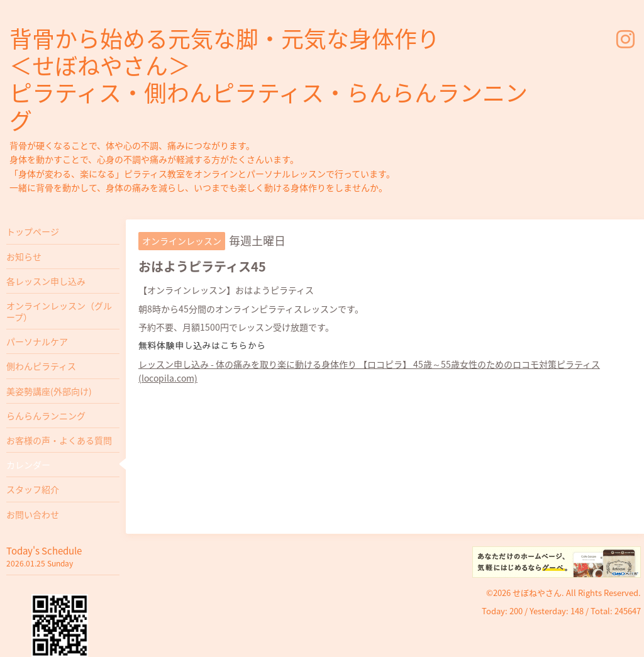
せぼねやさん (537, 593)
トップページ (33, 231)
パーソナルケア (37, 341)
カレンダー (28, 465)
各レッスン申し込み (46, 281)
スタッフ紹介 (33, 489)
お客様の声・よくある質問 (59, 440)
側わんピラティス (41, 366)
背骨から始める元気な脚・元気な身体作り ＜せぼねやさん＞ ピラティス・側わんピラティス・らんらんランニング (269, 79)
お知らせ (24, 257)
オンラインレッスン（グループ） (59, 311)
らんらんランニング (46, 416)
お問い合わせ (33, 514)
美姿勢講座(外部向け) (49, 391)
